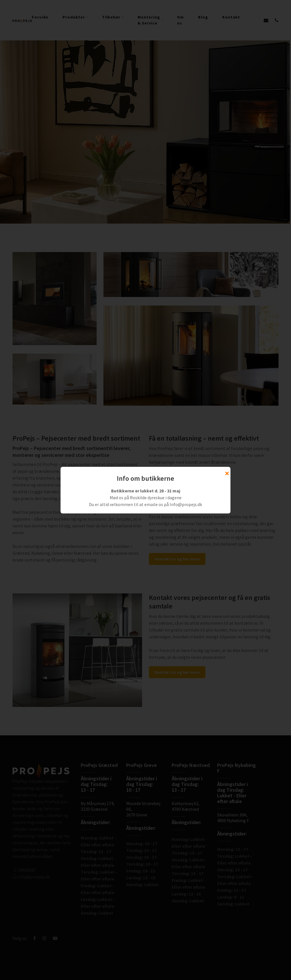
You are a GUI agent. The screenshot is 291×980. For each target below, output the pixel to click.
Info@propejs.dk (186, 504)
